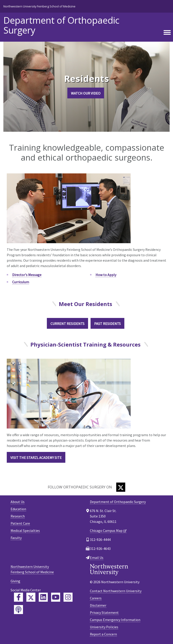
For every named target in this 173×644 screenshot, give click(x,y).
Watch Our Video (86, 93)
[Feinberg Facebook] (18, 597)
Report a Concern (103, 634)
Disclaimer (98, 605)
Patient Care (20, 523)
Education (18, 509)
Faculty (16, 538)
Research (18, 516)
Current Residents (67, 324)
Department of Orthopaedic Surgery (61, 25)
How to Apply (106, 275)
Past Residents (107, 324)
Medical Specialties (25, 531)
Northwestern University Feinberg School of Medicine (39, 6)
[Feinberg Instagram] (68, 597)
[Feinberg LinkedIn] (43, 597)
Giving (15, 581)
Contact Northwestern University (116, 591)
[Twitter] (121, 487)
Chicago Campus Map (106, 531)
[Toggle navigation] (167, 33)
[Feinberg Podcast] (18, 610)
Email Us (97, 558)
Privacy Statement (104, 612)
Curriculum (21, 282)
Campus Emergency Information (115, 620)
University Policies (104, 627)
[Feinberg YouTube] (56, 597)
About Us (18, 502)
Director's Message (27, 275)
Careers (96, 598)
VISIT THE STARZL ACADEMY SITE (36, 458)
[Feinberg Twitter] (31, 597)
